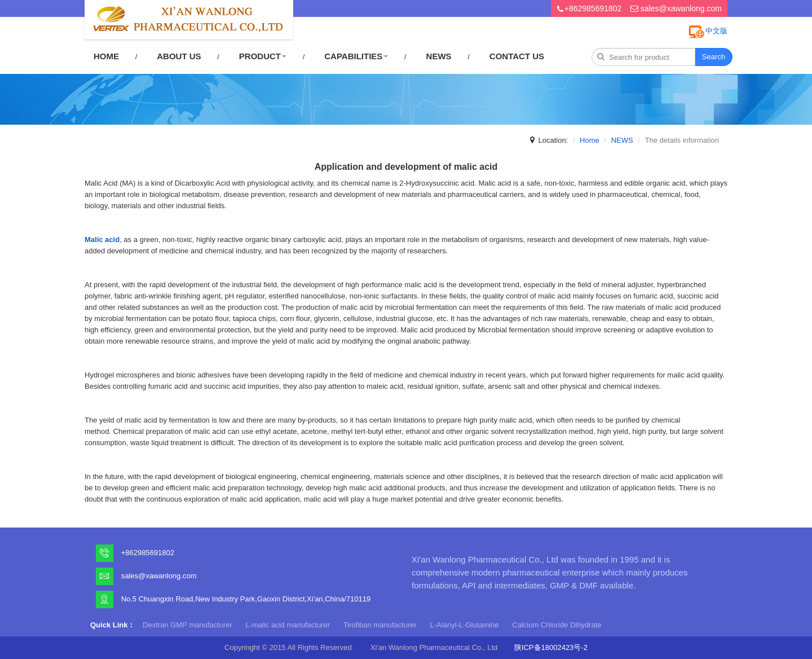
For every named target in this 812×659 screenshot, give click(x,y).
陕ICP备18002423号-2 (551, 647)
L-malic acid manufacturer (288, 625)
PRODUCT (263, 56)
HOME (106, 56)
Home (590, 140)
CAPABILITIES (356, 56)
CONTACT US (517, 56)
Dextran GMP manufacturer (187, 625)
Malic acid (102, 240)
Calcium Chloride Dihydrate (557, 625)
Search (714, 57)
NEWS (439, 56)
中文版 (716, 31)
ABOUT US (179, 56)
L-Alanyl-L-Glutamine (465, 625)
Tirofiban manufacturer (380, 625)
